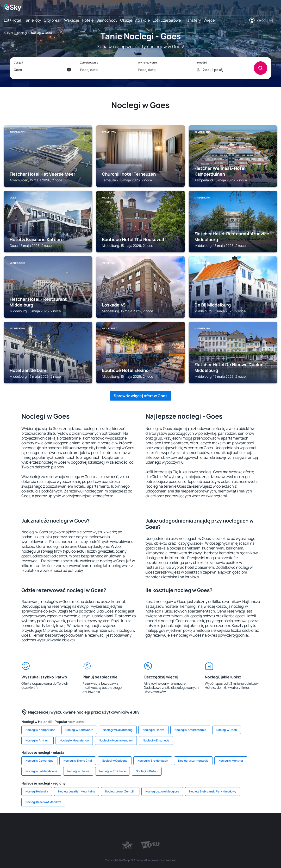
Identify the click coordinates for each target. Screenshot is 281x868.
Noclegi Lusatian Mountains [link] (77, 791)
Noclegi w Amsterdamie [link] (190, 730)
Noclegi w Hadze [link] (153, 730)
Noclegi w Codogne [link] (115, 761)
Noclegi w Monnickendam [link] (116, 740)
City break (53, 20)
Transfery (192, 20)
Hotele (88, 20)
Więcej (210, 20)
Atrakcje (142, 20)
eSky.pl (8, 33)
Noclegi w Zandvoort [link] (79, 730)
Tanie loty (32, 20)
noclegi (22, 33)
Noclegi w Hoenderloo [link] (74, 740)
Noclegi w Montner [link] (231, 761)
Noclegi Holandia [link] (37, 791)
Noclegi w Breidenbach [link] (153, 761)
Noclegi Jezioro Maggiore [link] (162, 791)
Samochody (107, 20)
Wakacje (72, 20)
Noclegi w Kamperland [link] (40, 730)
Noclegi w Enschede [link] (156, 740)
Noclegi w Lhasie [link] (78, 771)
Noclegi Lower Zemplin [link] (120, 791)
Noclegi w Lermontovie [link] (193, 761)
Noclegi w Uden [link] (227, 730)
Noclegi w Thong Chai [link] (78, 761)
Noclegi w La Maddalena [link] (41, 771)
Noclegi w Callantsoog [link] (118, 730)
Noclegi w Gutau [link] (147, 771)
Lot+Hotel (12, 20)
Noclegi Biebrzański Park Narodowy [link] (213, 791)
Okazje (126, 20)
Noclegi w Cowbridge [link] (39, 761)
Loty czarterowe (167, 20)
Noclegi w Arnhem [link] (37, 740)
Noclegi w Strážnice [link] (112, 771)
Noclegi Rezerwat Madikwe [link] (43, 802)
